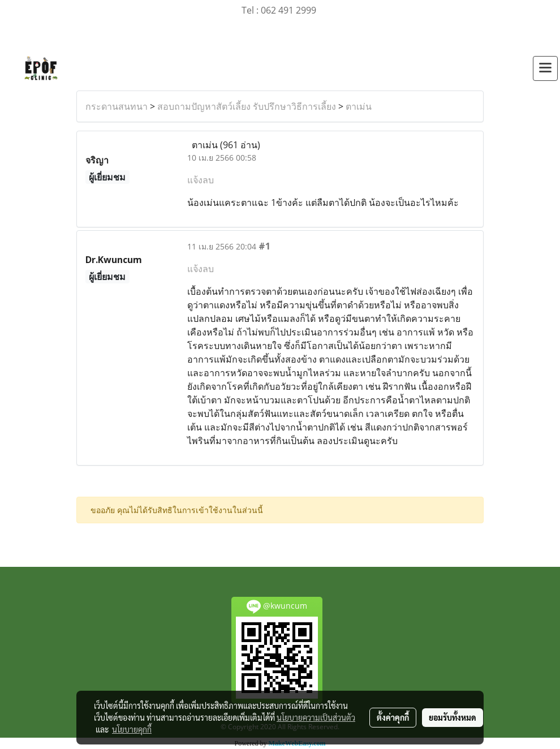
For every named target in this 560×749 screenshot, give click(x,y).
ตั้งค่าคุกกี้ (393, 717)
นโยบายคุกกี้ (132, 729)
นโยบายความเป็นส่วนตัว (316, 717)
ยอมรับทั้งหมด (453, 717)
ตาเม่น (359, 106)
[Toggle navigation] (545, 68)
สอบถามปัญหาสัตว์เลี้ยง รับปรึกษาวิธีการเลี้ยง (247, 106)
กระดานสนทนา (117, 106)
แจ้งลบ (201, 180)
